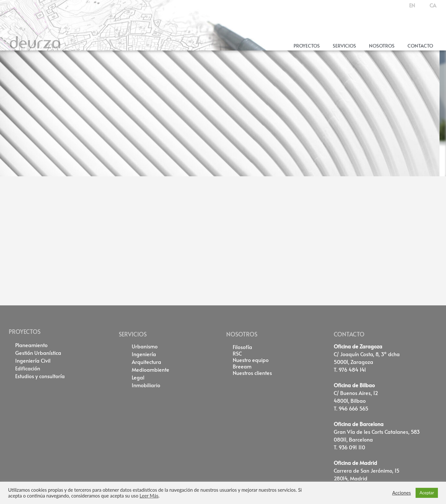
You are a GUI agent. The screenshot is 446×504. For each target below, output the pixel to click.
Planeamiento (31, 345)
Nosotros (382, 45)
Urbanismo (145, 346)
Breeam (242, 366)
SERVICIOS (133, 334)
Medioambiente (151, 369)
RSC (237, 353)
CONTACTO (349, 334)
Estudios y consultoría (40, 376)
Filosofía (242, 347)
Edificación (28, 368)
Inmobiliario (146, 385)
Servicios (344, 45)
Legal (138, 377)
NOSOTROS (242, 334)
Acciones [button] (402, 493)
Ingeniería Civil (33, 360)
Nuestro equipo (251, 360)
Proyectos (307, 45)
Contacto (420, 45)
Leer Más (149, 496)
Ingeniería (144, 354)
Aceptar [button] (427, 493)
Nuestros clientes (252, 373)
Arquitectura (146, 362)
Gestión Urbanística (38, 353)
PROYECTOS (25, 331)
